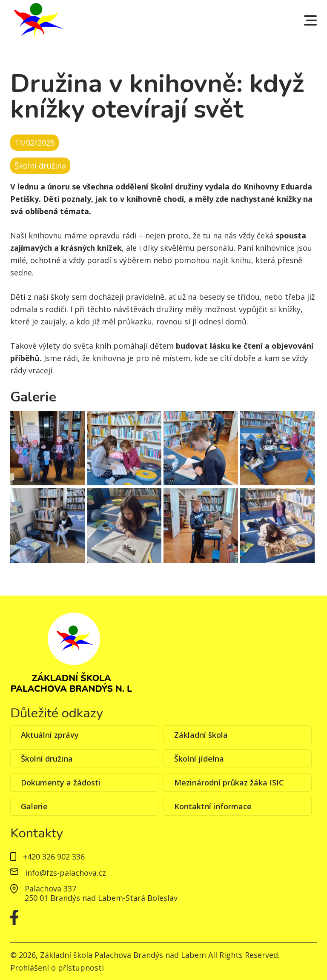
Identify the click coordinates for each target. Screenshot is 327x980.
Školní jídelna (199, 759)
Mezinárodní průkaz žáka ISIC (229, 782)
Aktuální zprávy (50, 735)
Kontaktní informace (213, 806)
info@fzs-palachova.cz (58, 873)
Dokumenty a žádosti (61, 782)
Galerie (34, 806)
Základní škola (201, 735)
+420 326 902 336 (47, 857)
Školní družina (47, 759)
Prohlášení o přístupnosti (57, 968)
